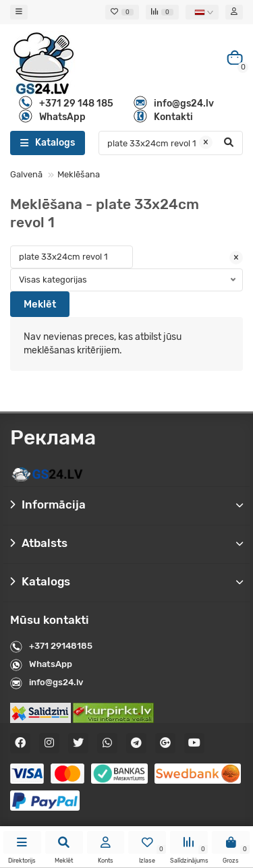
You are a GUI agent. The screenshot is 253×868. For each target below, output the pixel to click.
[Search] (171, 143)
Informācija (126, 504)
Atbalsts (126, 543)
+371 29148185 (61, 646)
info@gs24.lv (56, 682)
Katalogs (126, 581)
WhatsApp (51, 664)
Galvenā (26, 174)
